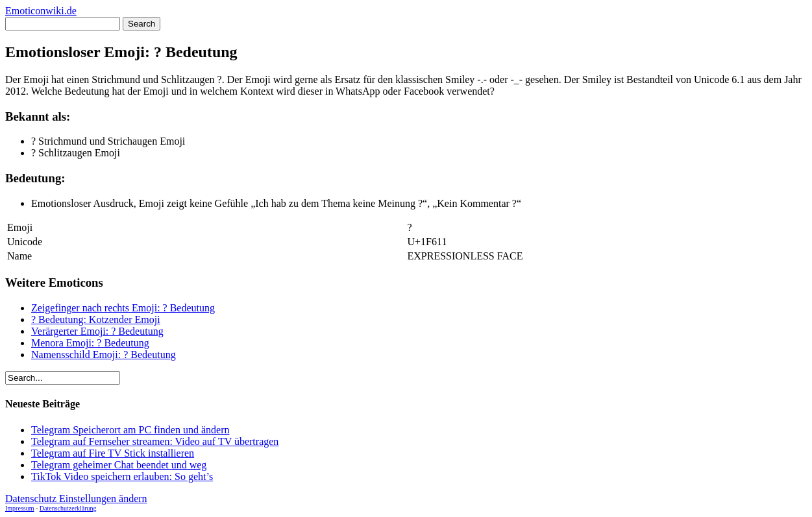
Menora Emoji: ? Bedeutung (90, 343)
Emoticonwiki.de (41, 11)
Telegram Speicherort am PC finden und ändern (130, 430)
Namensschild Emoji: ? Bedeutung (104, 355)
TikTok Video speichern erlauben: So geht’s (122, 476)
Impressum (19, 508)
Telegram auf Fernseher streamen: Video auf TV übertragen (155, 441)
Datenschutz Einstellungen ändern (76, 499)
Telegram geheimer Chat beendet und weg (119, 465)
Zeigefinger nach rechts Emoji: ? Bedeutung (123, 308)
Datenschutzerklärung (68, 508)
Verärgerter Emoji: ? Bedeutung (97, 331)
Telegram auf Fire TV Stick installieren (113, 453)
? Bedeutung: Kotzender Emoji (96, 319)
